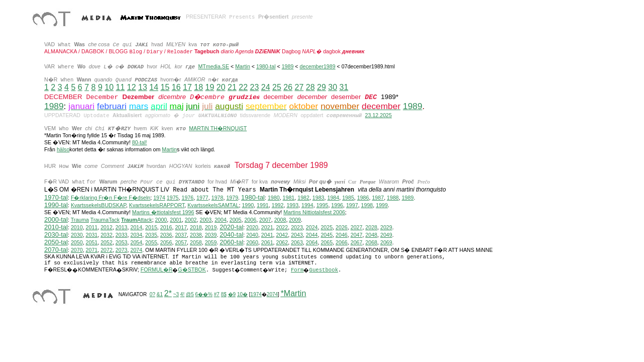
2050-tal (56, 242)
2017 (181, 227)
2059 (211, 242)
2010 (77, 227)
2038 (196, 235)
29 (321, 87)
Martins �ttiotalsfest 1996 (163, 212)
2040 (252, 235)
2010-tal (56, 227)
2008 (280, 220)
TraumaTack (105, 220)
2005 (236, 220)
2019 (211, 227)
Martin (243, 66)
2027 (357, 227)
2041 (267, 235)
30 (333, 87)
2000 (161, 220)
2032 (106, 235)
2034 (136, 235)
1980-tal (266, 66)
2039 (211, 235)
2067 (357, 242)
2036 (166, 235)
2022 (282, 227)
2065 (327, 242)
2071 (92, 250)
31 (344, 87)
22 (243, 87)
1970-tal (56, 197)
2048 (371, 235)
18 (198, 87)
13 (143, 87)
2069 (386, 242)
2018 (196, 227)
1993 (292, 205)
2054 (136, 242)
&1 (160, 294)
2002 (191, 220)
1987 (378, 198)
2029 (386, 227)
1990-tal (56, 205)
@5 (190, 294)
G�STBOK (192, 269)
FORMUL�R (157, 269)
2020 (252, 227)
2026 (342, 227)
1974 (159, 198)
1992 (278, 205)
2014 (136, 227)
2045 (327, 235)
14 (154, 87)
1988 (393, 198)
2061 (267, 242)
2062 (282, 242)
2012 (106, 227)
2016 (166, 227)
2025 (327, 227)
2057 (181, 242)
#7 (217, 294)
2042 (282, 235)
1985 (348, 198)
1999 (382, 205)
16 (176, 87)
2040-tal (231, 235)
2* (168, 293)
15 (165, 87)
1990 (248, 205)
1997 (352, 205)
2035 (151, 235)
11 (120, 87)
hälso (63, 149)
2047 (357, 235)
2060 (252, 242)
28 (310, 87)
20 (221, 87)
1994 (307, 205)
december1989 (318, 66)
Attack (137, 220)
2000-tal (56, 219)
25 (277, 87)
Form (297, 270)
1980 (274, 198)
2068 (371, 242)
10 (109, 87)
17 (187, 87)
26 (288, 87)
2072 (106, 250)
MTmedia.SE (213, 66)
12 (132, 87)
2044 (312, 235)
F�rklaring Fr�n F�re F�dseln (111, 198)
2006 (250, 220)
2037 (181, 235)
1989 (288, 66)
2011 (92, 227)
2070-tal (56, 250)
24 (266, 87)
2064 (312, 242)
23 (254, 87)
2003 (205, 220)
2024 (312, 227)
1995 (323, 205)
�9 (232, 294)
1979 (232, 198)
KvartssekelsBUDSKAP (98, 205)
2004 (221, 220)
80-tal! (140, 142)
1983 (318, 198)
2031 (92, 235)
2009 (295, 220)
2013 (122, 227)
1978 (218, 198)
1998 (367, 205)
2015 (151, 227)
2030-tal (56, 235)
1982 (303, 198)
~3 (176, 294)
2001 (176, 220)
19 (209, 87)
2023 (297, 227)
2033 (122, 235)
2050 (77, 242)
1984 (333, 198)
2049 (386, 235)
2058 (196, 242)
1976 (187, 198)
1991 (263, 205)
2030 (77, 235)
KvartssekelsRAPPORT (157, 205)
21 (232, 87)
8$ (224, 294)
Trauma (80, 220)
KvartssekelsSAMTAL (213, 205)
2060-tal (231, 242)
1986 (363, 198)
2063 (297, 242)
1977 (202, 198)
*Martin (294, 293)
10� (242, 294)
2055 (151, 242)
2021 (267, 227)
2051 (92, 242)
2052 (106, 242)
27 (299, 87)
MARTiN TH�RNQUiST (218, 128)
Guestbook (324, 270)
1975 (173, 198)
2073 (122, 250)
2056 (166, 242)
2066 (342, 242)
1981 (289, 198)
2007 (265, 220)
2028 (371, 227)
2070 (77, 250)
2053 (122, 242)
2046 (342, 235)
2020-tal (231, 227)
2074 (136, 250)
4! (182, 294)
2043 (297, 235)
